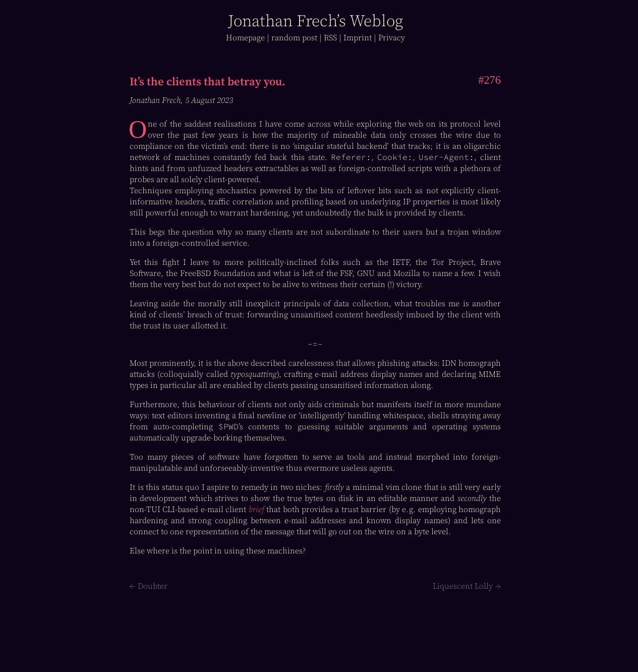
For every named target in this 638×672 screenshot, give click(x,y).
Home (245, 37)
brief (256, 509)
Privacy (392, 37)
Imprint (358, 37)
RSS (330, 37)
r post (294, 37)
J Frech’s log (315, 21)
